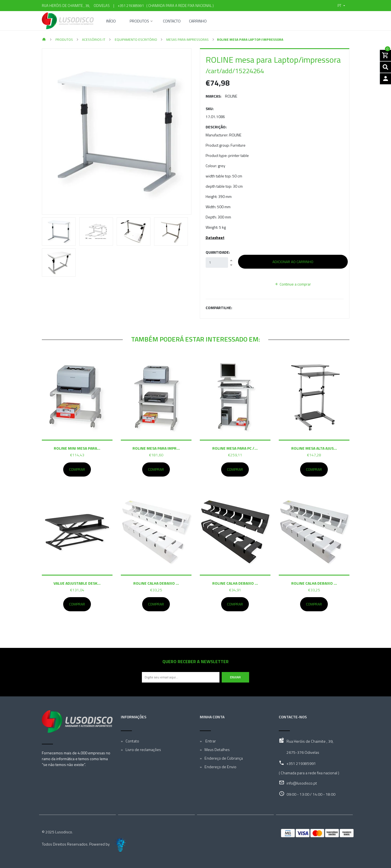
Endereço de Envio (220, 767)
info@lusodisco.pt (302, 783)
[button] (341, 6)
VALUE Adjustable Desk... (77, 583)
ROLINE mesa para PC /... (235, 448)
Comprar (77, 469)
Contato (132, 741)
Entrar (210, 741)
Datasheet (215, 237)
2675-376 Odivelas (303, 752)
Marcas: (214, 96)
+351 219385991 (131, 6)
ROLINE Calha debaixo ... (156, 583)
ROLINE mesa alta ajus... (314, 448)
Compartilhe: (219, 308)
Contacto (172, 21)
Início (111, 21)
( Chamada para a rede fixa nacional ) (179, 6)
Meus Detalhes (217, 749)
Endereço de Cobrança (224, 758)
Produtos (139, 21)
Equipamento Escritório (136, 40)
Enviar (235, 677)
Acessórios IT (93, 40)
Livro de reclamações (143, 749)
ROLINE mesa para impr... (156, 448)
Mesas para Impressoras (187, 40)
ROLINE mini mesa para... (77, 448)
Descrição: (216, 127)
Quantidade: (218, 252)
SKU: (210, 109)
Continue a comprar (293, 284)
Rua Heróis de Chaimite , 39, (310, 741)
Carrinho (198, 21)
